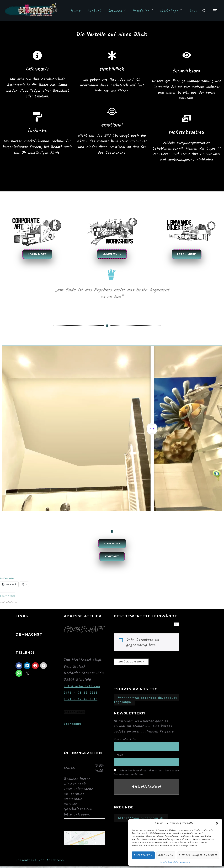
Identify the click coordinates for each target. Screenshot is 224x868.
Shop (193, 11)
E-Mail (118, 760)
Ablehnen (166, 855)
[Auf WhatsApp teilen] (19, 678)
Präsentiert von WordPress (40, 864)
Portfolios (143, 11)
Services (117, 11)
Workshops (171, 11)
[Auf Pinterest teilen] (35, 670)
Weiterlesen (74, 716)
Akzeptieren (143, 855)
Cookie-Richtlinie (169, 862)
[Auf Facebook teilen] (19, 670)
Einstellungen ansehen (198, 855)
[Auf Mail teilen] (44, 670)
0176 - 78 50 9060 (81, 697)
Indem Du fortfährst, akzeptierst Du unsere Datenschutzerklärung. (146, 777)
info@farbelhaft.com (82, 690)
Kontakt (94, 11)
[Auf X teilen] (27, 678)
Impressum (185, 862)
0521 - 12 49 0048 (81, 704)
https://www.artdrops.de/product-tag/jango (146, 704)
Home (75, 11)
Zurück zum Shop (131, 666)
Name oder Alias (125, 744)
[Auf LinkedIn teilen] (27, 670)
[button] (217, 823)
